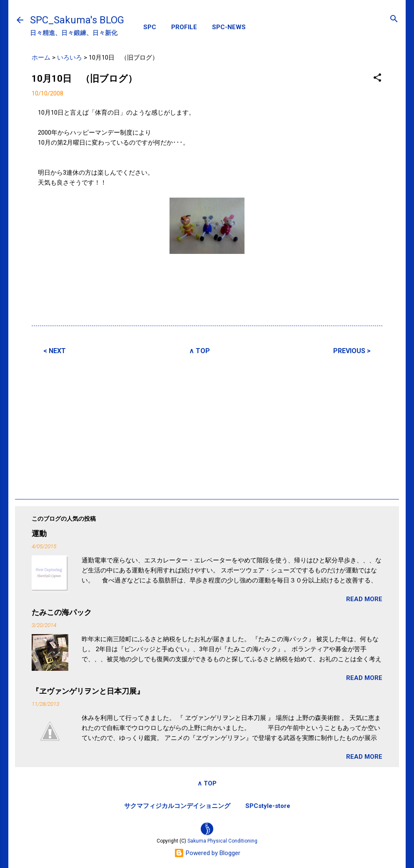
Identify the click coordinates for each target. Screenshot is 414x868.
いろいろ (70, 58)
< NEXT (55, 351)
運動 (39, 533)
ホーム (41, 58)
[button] (377, 78)
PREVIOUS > (352, 351)
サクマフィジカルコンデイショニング (177, 806)
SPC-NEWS (229, 27)
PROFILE (184, 27)
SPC (150, 27)
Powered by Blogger (207, 853)
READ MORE (364, 599)
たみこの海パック (62, 612)
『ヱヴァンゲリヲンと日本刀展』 (88, 691)
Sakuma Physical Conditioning (222, 841)
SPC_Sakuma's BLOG (77, 20)
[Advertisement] (207, 426)
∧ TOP (200, 351)
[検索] (394, 19)
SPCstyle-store (268, 806)
